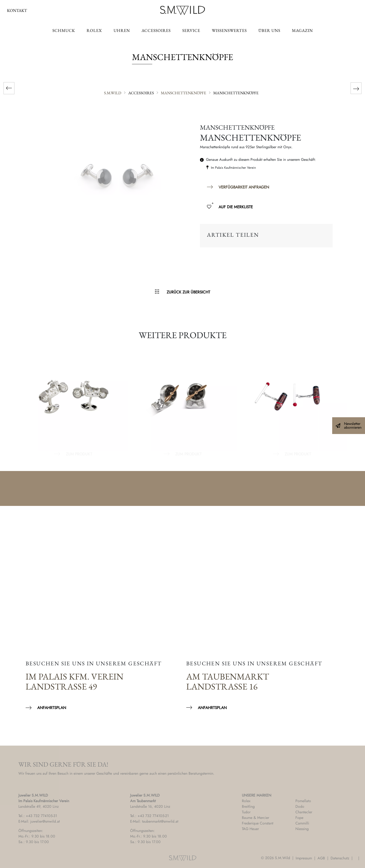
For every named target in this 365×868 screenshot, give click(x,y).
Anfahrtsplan (52, 708)
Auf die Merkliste (236, 207)
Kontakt (17, 10)
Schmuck (64, 30)
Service (191, 30)
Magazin (302, 30)
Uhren (122, 30)
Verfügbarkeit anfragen (244, 187)
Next (349, 399)
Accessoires (156, 30)
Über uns (269, 30)
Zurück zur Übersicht (188, 292)
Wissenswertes (229, 30)
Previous (16, 399)
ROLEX (94, 30)
